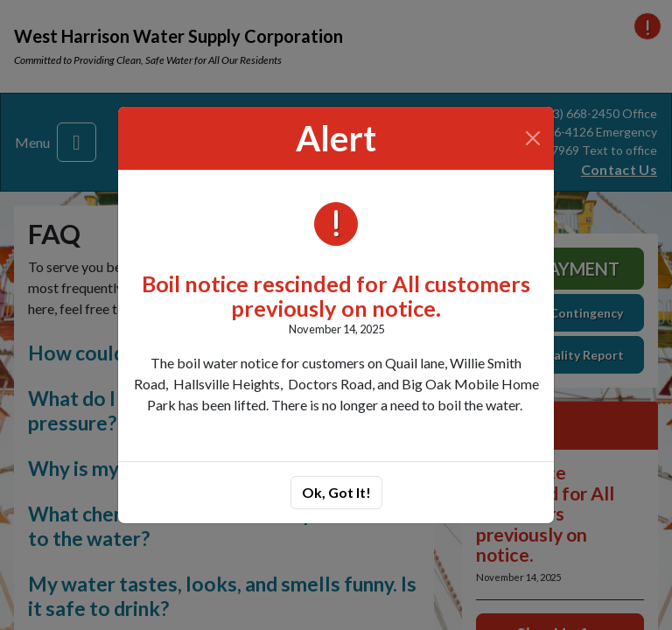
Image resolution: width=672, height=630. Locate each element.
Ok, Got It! (336, 492)
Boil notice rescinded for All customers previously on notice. (336, 296)
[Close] (533, 138)
